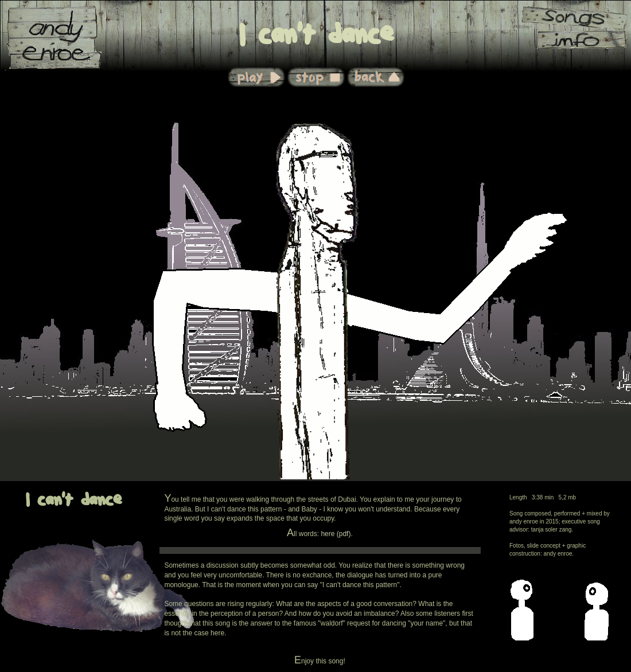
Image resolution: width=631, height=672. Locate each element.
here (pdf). (336, 534)
